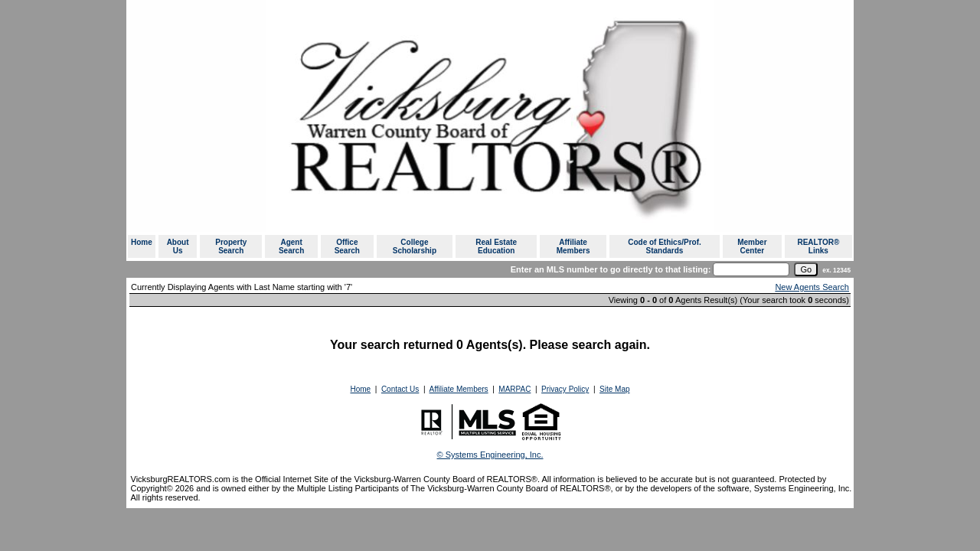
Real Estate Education (496, 246)
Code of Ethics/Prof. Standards (665, 246)
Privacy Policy (565, 389)
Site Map (614, 389)
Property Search (231, 246)
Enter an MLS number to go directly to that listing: (611, 269)
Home (142, 242)
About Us (178, 246)
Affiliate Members (573, 246)
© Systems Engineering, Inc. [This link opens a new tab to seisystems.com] (490, 455)
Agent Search (291, 246)
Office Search (347, 246)
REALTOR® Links (818, 246)
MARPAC (514, 389)
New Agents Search (812, 287)
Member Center (752, 246)
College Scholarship (415, 246)
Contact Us (400, 389)
